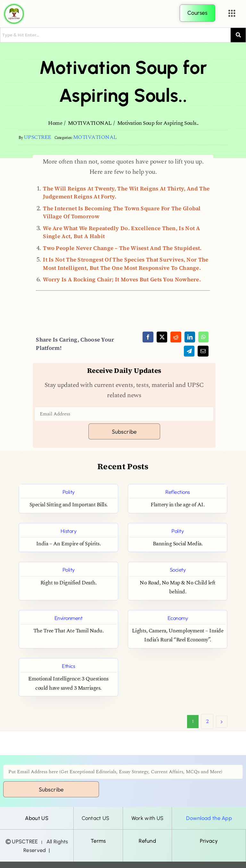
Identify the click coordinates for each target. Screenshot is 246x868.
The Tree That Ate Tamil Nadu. (69, 631)
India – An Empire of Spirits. (69, 544)
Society (178, 570)
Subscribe (124, 432)
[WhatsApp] (203, 337)
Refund (147, 841)
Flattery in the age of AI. (177, 505)
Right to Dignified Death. (69, 583)
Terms (98, 841)
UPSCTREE (37, 137)
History (69, 531)
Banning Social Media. (178, 544)
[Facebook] (148, 337)
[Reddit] (176, 337)
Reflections (178, 492)
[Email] (203, 351)
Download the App (209, 818)
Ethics (68, 666)
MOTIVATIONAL (95, 137)
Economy (178, 618)
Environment (69, 618)
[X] (162, 337)
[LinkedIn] (190, 337)
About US (37, 818)
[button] (232, 14)
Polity (69, 492)
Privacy (209, 841)
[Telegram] (189, 351)
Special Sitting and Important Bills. (69, 505)
